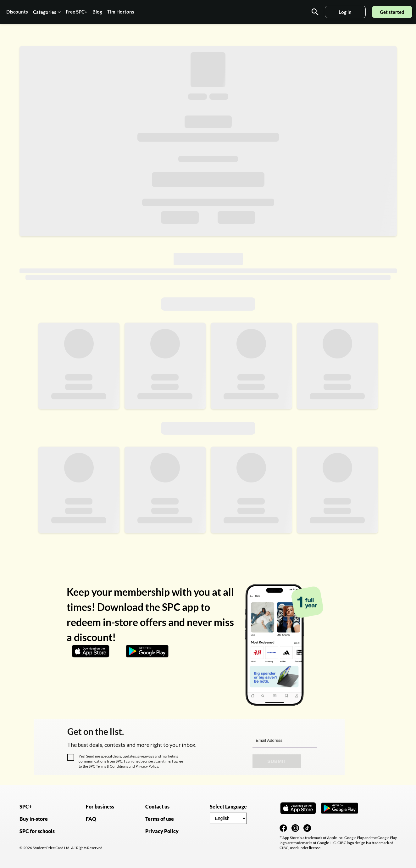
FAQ (91, 819)
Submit (277, 761)
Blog (97, 12)
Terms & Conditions (112, 766)
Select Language (228, 806)
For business (100, 806)
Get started (392, 12)
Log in (345, 12)
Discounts (17, 12)
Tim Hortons (121, 12)
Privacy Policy (147, 766)
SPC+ (26, 806)
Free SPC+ (77, 12)
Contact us (157, 806)
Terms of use (160, 819)
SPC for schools (37, 831)
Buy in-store (34, 819)
